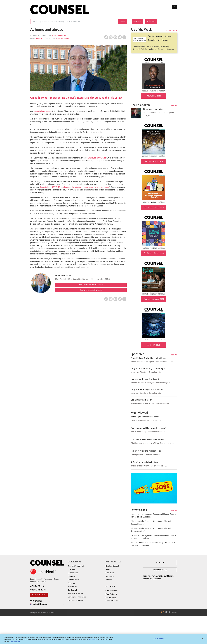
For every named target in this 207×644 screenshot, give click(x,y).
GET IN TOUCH (39, 595)
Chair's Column (63, 38)
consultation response (43, 111)
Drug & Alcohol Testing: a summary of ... (149, 368)
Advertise (151, 21)
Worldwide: (47, 603)
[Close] (203, 640)
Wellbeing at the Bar (76, 593)
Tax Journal (110, 576)
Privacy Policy (111, 597)
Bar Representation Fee (77, 597)
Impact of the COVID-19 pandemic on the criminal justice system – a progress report (75, 187)
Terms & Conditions (113, 601)
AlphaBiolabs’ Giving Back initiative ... (148, 358)
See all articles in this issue (91, 290)
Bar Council (72, 590)
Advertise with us (160, 570)
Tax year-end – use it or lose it (145, 379)
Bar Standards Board (76, 600)
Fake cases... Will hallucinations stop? (148, 428)
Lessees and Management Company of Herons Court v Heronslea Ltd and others (153, 515)
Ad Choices (93, 640)
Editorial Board (73, 580)
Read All (173, 106)
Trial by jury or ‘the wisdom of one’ (147, 451)
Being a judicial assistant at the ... (146, 417)
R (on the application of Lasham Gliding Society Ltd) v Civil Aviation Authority (153, 544)
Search (122, 21)
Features (71, 576)
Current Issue (73, 573)
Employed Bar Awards (97, 158)
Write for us (72, 587)
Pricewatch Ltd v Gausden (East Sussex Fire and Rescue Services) (151, 523)
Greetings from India (153, 109)
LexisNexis (110, 573)
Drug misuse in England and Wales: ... (148, 389)
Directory (71, 569)
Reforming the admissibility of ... (146, 462)
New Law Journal (112, 566)
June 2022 (40, 38)
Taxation (109, 580)
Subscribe (137, 21)
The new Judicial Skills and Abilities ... (148, 439)
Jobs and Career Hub (76, 566)
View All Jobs (171, 30)
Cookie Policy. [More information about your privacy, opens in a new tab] (15, 642)
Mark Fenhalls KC (59, 36)
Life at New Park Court (141, 400)
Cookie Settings (111, 591)
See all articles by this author (91, 285)
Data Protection (111, 594)
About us (71, 583)
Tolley (108, 569)
